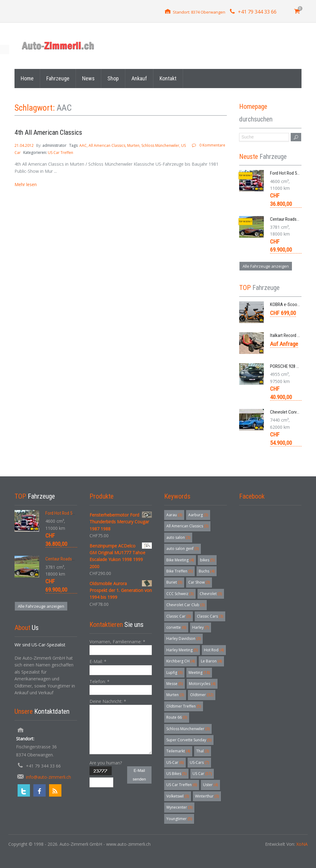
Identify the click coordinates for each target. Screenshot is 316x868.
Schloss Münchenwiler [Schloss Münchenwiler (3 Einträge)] (188, 729)
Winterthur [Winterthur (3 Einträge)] (207, 796)
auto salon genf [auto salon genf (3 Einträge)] (183, 549)
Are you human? (106, 763)
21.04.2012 (25, 145)
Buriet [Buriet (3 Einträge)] (174, 582)
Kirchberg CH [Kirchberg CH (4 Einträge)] (181, 661)
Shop (113, 78)
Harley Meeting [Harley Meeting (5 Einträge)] (182, 650)
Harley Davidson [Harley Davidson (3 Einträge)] (183, 638)
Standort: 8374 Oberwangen (199, 12)
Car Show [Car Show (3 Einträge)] (199, 582)
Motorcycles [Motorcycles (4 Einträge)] (202, 684)
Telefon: (100, 681)
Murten (133, 145)
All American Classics (107, 145)
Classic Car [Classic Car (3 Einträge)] (179, 616)
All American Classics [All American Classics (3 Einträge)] (187, 526)
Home (27, 78)
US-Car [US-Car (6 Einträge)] (175, 762)
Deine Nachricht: (108, 701)
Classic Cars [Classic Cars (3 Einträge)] (210, 616)
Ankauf (139, 78)
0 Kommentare (212, 145)
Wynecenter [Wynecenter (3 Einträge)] (179, 807)
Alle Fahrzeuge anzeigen (266, 266)
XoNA (302, 844)
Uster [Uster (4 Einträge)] (210, 785)
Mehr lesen (26, 184)
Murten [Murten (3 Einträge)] (175, 695)
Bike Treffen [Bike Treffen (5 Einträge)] (179, 571)
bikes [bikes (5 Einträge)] (207, 560)
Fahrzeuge (58, 78)
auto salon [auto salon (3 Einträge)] (178, 537)
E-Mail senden (139, 775)
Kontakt (168, 78)
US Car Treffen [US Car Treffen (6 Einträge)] (182, 785)
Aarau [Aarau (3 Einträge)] (174, 515)
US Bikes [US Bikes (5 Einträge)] (176, 774)
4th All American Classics (48, 132)
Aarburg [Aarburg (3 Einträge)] (198, 515)
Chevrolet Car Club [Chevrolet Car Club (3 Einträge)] (185, 605)
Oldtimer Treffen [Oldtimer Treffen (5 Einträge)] (184, 706)
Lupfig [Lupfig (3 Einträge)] (174, 672)
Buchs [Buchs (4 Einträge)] (207, 571)
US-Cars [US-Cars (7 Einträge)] (199, 762)
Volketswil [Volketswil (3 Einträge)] (178, 796)
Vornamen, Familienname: (117, 642)
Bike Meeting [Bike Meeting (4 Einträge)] (180, 560)
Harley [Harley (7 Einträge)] (201, 627)
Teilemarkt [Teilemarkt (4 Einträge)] (178, 751)
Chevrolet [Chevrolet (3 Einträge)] (211, 594)
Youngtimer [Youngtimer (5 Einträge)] (179, 819)
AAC (83, 145)
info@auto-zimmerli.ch (48, 777)
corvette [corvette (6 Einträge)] (176, 627)
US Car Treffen (60, 153)
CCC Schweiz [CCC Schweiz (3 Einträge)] (180, 594)
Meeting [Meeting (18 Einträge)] (199, 672)
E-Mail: (98, 661)
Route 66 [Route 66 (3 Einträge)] (177, 717)
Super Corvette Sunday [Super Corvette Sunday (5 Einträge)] (189, 740)
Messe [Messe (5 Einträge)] (175, 684)
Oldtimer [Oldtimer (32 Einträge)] (202, 695)
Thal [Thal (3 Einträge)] (203, 751)
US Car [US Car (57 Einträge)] (202, 774)
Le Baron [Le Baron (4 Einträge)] (211, 661)
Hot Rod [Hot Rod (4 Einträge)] (214, 650)
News (88, 78)
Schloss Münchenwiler (160, 145)
